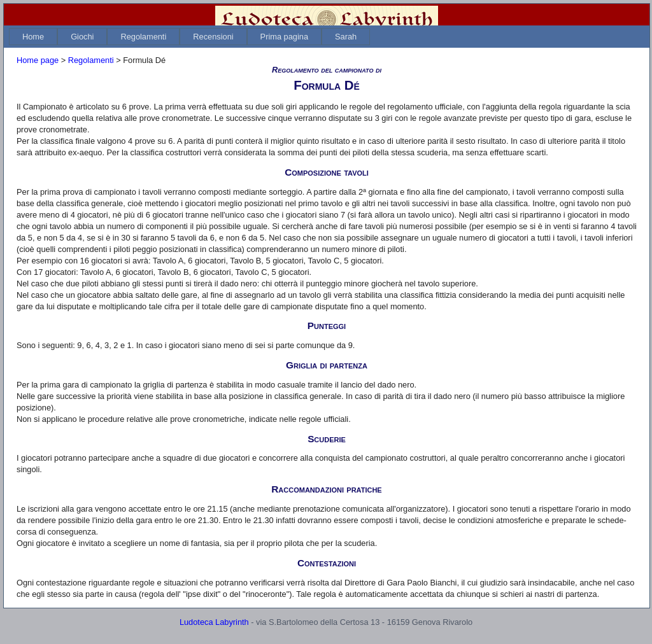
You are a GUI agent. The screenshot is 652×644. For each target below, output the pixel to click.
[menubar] (189, 37)
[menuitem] (33, 37)
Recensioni (213, 37)
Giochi (82, 37)
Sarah (346, 37)
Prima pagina (284, 37)
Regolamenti (143, 37)
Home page (38, 60)
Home (33, 37)
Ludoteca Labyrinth (214, 622)
